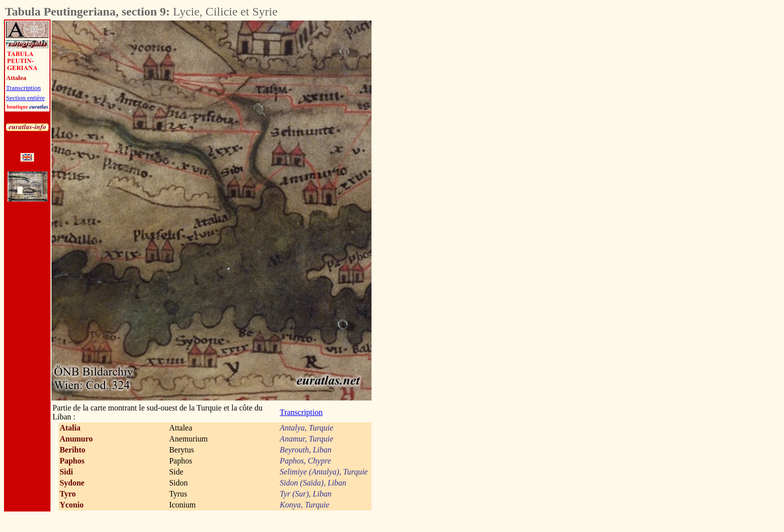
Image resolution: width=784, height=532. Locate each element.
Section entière (25, 98)
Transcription (23, 88)
